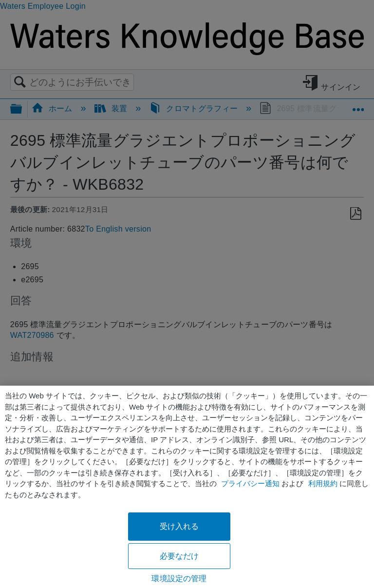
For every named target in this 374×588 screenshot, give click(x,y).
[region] (187, 487)
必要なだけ (179, 556)
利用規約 (323, 483)
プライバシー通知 (250, 483)
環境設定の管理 (179, 578)
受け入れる (179, 526)
